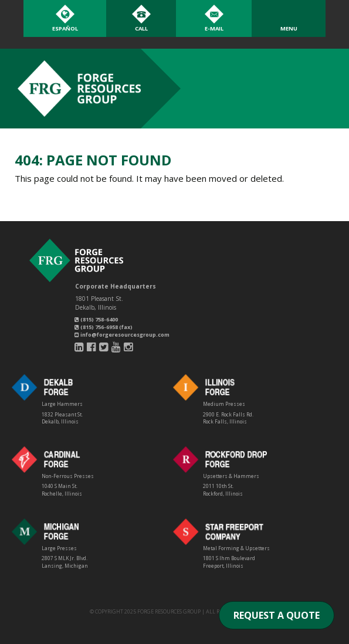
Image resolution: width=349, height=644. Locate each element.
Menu (289, 28)
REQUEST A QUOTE (277, 615)
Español (65, 28)
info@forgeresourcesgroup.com (122, 335)
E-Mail (214, 28)
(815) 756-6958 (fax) (104, 327)
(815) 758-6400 (96, 319)
